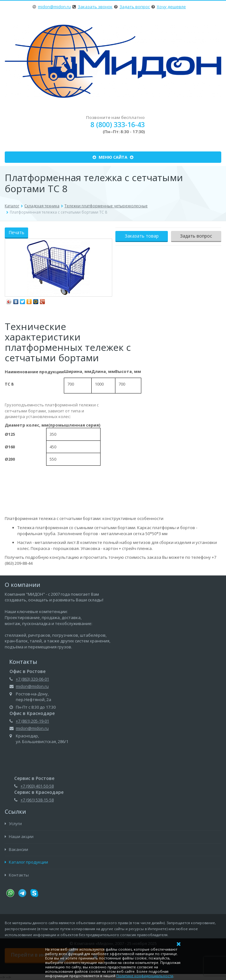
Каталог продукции (26, 862)
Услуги (13, 824)
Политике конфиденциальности (145, 976)
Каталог (12, 206)
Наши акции (19, 836)
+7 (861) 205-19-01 (32, 721)
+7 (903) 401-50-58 (37, 786)
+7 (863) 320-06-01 (32, 679)
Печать (16, 232)
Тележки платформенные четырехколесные (106, 206)
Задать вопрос (135, 7)
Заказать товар (142, 236)
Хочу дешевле (171, 7)
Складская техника (42, 206)
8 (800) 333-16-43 (118, 124)
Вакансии (16, 849)
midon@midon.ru (54, 7)
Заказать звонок (95, 7)
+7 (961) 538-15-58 (37, 800)
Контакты (17, 875)
